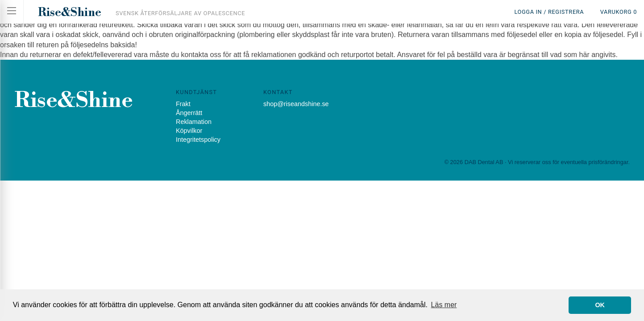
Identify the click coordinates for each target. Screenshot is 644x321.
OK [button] (600, 305)
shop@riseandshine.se (296, 104)
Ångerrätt (189, 113)
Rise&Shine (70, 12)
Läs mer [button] (444, 305)
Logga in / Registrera (549, 12)
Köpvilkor (189, 131)
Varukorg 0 (619, 12)
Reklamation (194, 122)
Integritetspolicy (198, 140)
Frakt (183, 104)
